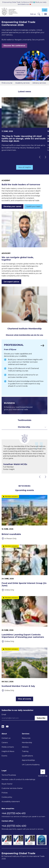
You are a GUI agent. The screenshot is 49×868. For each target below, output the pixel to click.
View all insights (25, 167)
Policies (5, 793)
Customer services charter (12, 788)
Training (25, 751)
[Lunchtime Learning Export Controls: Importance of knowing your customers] (24, 619)
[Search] (39, 14)
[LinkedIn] (3, 726)
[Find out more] (24, 368)
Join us (33, 14)
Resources (26, 738)
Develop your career (13, 206)
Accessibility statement (11, 802)
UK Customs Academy (31, 765)
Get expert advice (11, 282)
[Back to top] (43, 772)
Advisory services (39, 83)
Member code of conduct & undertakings (18, 779)
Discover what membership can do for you (24, 335)
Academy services (22, 83)
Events (4, 756)
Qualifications (27, 756)
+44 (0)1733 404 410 (14, 813)
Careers (5, 743)
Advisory (25, 747)
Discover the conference (14, 46)
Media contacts (8, 747)
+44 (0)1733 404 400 (14, 826)
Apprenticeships (28, 760)
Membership (27, 743)
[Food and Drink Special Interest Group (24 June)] (24, 568)
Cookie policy (7, 797)
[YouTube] (7, 726)
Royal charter (7, 784)
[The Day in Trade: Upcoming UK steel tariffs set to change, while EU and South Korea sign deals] (24, 124)
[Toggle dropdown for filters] (24, 427)
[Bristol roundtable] (24, 517)
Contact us (6, 738)
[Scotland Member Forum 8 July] (24, 670)
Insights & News (8, 751)
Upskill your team (33, 206)
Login (45, 10)
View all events (24, 699)
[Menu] (46, 14)
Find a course (7, 83)
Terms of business (9, 775)
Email (4, 715)
